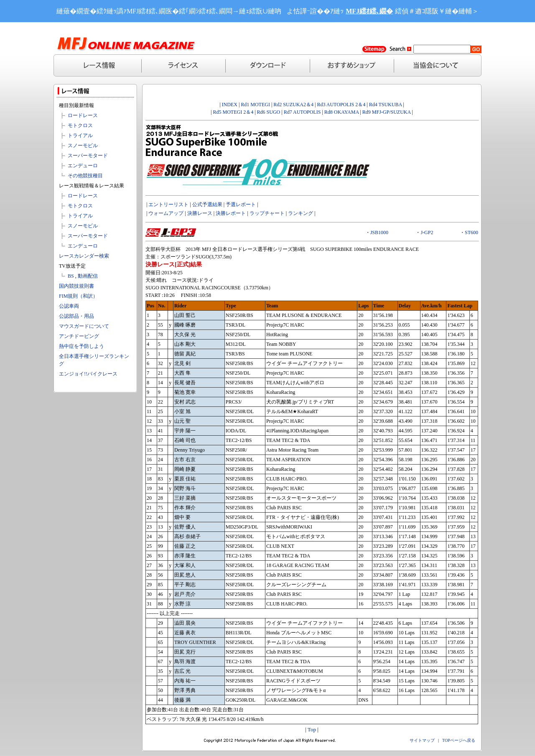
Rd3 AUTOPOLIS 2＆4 (341, 105)
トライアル (80, 135)
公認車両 (69, 306)
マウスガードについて (84, 326)
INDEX (230, 105)
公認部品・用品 (76, 316)
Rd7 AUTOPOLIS (302, 112)
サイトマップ (422, 740)
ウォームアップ (166, 213)
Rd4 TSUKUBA (386, 105)
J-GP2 (427, 232)
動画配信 (88, 276)
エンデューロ (83, 166)
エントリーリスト (168, 204)
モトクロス (80, 125)
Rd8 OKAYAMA (342, 112)
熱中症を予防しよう (82, 346)
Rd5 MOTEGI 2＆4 (233, 112)
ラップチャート (267, 213)
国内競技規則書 (76, 286)
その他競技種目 (85, 176)
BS (71, 276)
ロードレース (83, 115)
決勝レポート (231, 213)
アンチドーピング (79, 336)
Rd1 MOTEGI (255, 105)
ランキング (301, 213)
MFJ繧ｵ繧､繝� (369, 11)
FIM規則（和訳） (78, 296)
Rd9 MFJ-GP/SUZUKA (387, 112)
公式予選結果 (207, 204)
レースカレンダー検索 (84, 256)
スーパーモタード (88, 156)
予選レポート (241, 204)
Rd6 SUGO (269, 112)
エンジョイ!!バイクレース (88, 374)
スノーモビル (83, 146)
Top (312, 729)
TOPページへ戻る (459, 740)
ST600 (471, 232)
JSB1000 (379, 232)
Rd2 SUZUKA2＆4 (293, 105)
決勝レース (200, 213)
